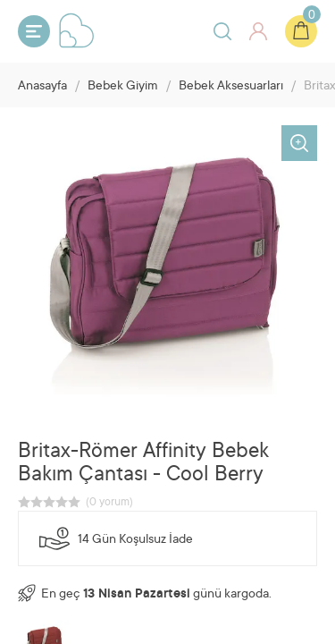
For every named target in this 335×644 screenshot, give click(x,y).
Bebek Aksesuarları (231, 87)
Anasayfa (42, 87)
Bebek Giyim (123, 87)
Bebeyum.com (77, 30)
